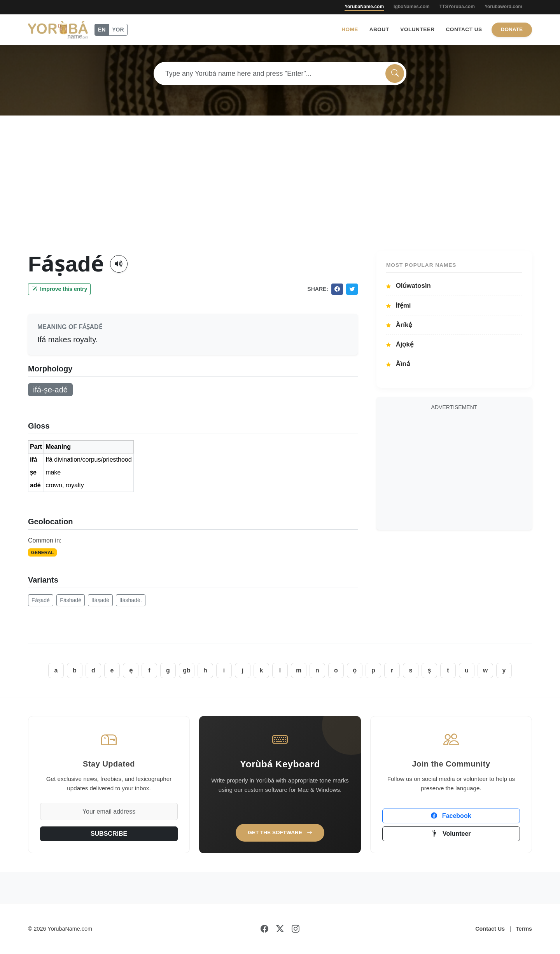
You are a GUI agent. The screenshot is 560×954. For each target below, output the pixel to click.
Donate (512, 29)
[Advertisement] (280, 193)
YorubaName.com (364, 7)
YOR (118, 30)
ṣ (429, 670)
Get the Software (280, 832)
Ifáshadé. (131, 600)
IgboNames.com (412, 7)
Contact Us (464, 29)
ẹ (131, 670)
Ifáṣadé (100, 600)
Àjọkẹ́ (400, 344)
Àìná (398, 364)
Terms (524, 929)
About (379, 29)
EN (102, 30)
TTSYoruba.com (457, 7)
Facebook (451, 816)
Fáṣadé (41, 600)
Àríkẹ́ (399, 325)
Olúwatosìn (409, 286)
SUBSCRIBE (109, 834)
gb (187, 670)
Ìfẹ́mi (399, 305)
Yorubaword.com (503, 7)
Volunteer (417, 29)
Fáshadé (71, 600)
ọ (355, 670)
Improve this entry (59, 289)
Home (350, 29)
